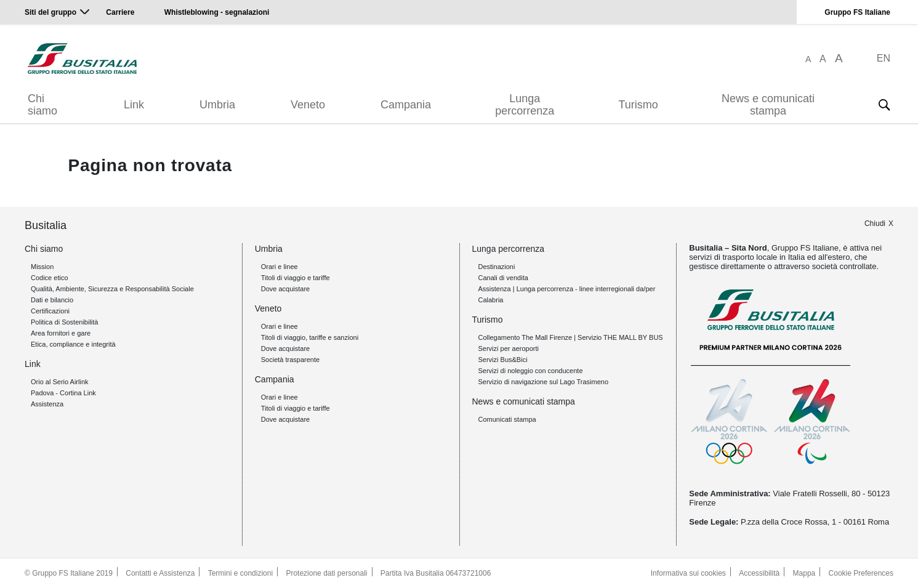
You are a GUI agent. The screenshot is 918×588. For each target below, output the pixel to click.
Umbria (217, 105)
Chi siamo (42, 105)
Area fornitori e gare (61, 333)
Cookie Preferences (861, 573)
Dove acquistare (286, 289)
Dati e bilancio (52, 300)
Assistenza (47, 404)
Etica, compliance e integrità (73, 344)
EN (884, 58)
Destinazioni (497, 267)
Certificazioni (50, 311)
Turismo (638, 105)
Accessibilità (759, 573)
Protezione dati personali (326, 573)
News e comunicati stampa (768, 105)
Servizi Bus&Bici (503, 360)
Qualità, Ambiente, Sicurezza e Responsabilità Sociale (112, 289)
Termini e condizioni (240, 573)
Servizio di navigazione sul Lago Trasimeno (544, 382)
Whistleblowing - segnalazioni (217, 12)
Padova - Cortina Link (63, 393)
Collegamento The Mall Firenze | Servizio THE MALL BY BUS (571, 337)
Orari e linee (280, 267)
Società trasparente (290, 360)
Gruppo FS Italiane (857, 12)
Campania (406, 105)
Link (134, 105)
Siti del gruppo (50, 12)
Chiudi (875, 224)
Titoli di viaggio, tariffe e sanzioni (310, 337)
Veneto (308, 105)
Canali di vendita (503, 278)
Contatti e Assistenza (160, 573)
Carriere (120, 12)
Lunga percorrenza (525, 105)
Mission (42, 267)
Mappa (804, 573)
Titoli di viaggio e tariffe (296, 278)
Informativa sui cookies (688, 573)
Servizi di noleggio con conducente (531, 371)
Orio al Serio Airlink (60, 382)
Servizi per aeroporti (509, 348)
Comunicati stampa (507, 419)
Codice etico (50, 278)
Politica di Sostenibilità (64, 322)
